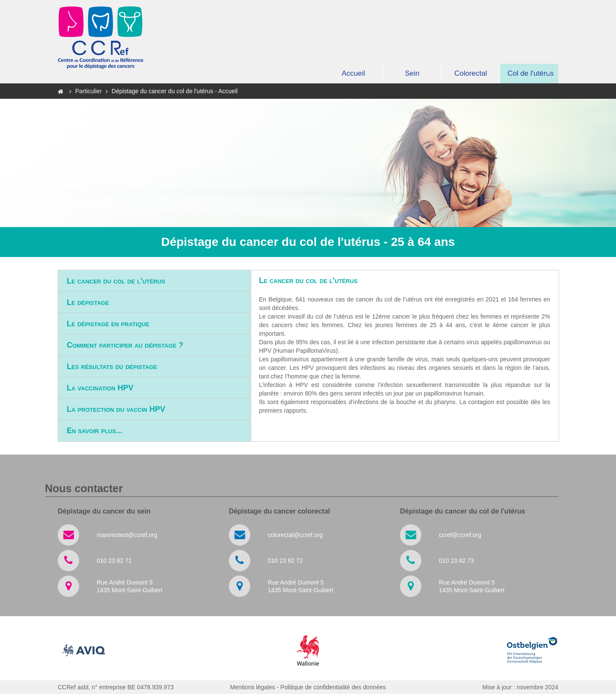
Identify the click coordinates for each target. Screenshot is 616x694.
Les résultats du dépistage (112, 366)
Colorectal (471, 73)
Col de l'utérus (530, 73)
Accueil (354, 73)
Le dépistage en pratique (108, 324)
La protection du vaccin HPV (116, 409)
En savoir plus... (95, 431)
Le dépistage (88, 302)
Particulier (89, 91)
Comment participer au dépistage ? (125, 345)
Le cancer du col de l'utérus (116, 281)
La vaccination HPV (100, 388)
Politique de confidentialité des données (333, 687)
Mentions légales (253, 687)
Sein (412, 73)
